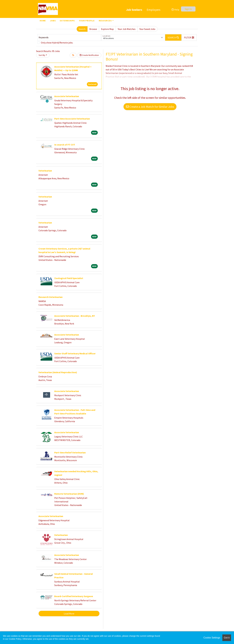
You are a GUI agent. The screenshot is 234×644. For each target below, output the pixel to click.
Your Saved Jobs (147, 29)
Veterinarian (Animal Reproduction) (58, 372)
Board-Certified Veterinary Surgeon (74, 596)
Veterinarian (45, 171)
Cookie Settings (212, 638)
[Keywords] (69, 37)
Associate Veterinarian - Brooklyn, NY (75, 316)
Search (82, 29)
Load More (69, 614)
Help (175, 10)
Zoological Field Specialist (69, 278)
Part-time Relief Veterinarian (70, 452)
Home (43, 21)
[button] (189, 37)
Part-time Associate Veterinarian (72, 119)
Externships (67, 21)
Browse (93, 29)
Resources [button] (105, 21)
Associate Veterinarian (67, 96)
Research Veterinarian (51, 297)
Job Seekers (134, 10)
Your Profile (87, 21)
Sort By (42, 55)
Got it (227, 638)
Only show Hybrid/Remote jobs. (57, 43)
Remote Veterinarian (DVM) (69, 494)
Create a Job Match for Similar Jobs (150, 107)
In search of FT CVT (65, 145)
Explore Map (107, 29)
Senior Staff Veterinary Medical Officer (75, 353)
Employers (153, 10)
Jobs (53, 21)
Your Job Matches (127, 29)
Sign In (188, 9)
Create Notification (89, 55)
